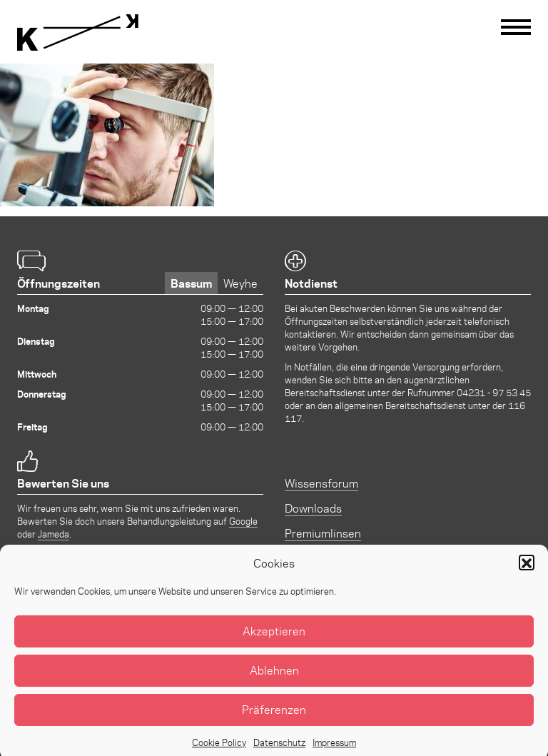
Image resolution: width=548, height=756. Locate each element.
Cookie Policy (219, 749)
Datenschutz (279, 749)
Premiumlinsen (323, 533)
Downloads (313, 508)
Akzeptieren (274, 639)
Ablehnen (274, 678)
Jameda (54, 534)
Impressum (334, 749)
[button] (527, 570)
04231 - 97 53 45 (494, 392)
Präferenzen (274, 717)
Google (243, 521)
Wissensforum (321, 483)
